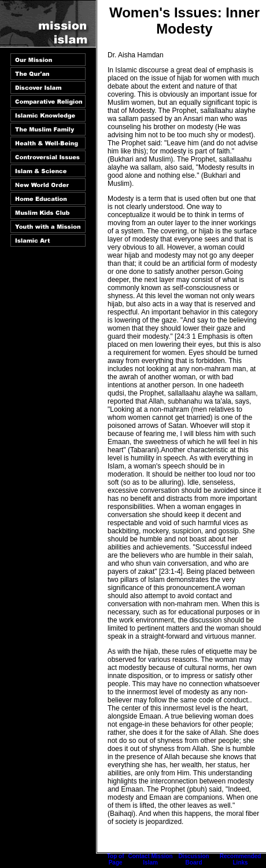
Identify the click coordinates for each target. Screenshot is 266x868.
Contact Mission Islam (150, 859)
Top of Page (116, 859)
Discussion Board (193, 859)
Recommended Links (241, 859)
